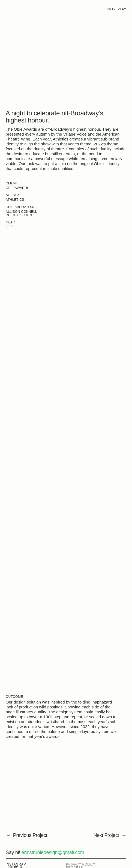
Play (122, 9)
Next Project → (110, 835)
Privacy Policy (81, 864)
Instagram (16, 864)
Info (111, 9)
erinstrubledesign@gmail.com (53, 852)
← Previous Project (26, 835)
